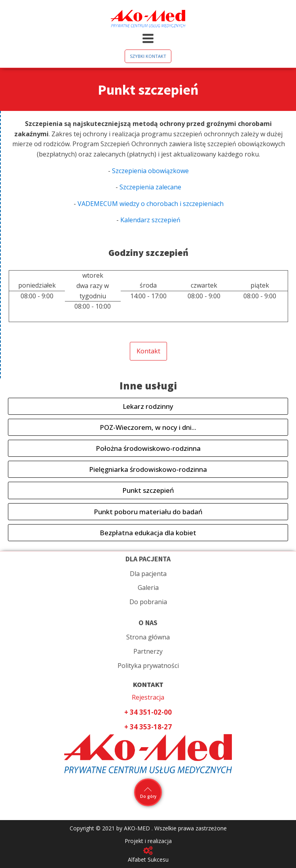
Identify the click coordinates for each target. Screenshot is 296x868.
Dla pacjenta (148, 574)
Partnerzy (148, 651)
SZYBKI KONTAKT (148, 56)
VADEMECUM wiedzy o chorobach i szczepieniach (150, 204)
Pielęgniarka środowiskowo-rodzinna (148, 469)
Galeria (148, 588)
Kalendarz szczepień (150, 220)
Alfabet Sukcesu (148, 859)
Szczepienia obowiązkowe (150, 171)
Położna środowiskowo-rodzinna (148, 448)
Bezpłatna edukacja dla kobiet (148, 533)
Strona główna (148, 637)
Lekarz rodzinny (148, 406)
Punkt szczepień (148, 490)
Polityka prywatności (148, 666)
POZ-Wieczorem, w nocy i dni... (148, 427)
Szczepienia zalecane (150, 187)
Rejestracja (148, 697)
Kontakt (148, 351)
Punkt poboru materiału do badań (148, 512)
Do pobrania (148, 602)
